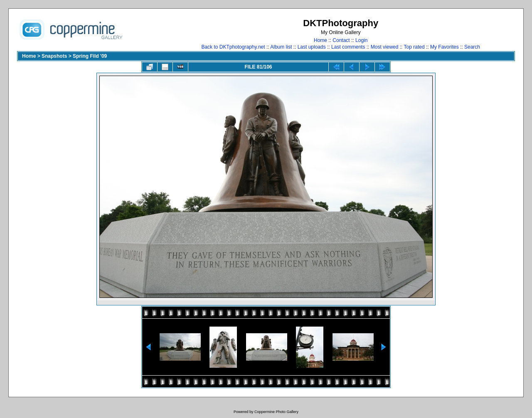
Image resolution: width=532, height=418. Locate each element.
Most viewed (385, 47)
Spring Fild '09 (90, 56)
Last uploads (312, 47)
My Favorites (445, 47)
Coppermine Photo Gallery (276, 412)
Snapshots (54, 56)
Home (320, 40)
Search (472, 47)
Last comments (348, 47)
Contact (341, 40)
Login (361, 40)
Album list (281, 47)
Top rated (414, 47)
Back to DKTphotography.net (233, 47)
